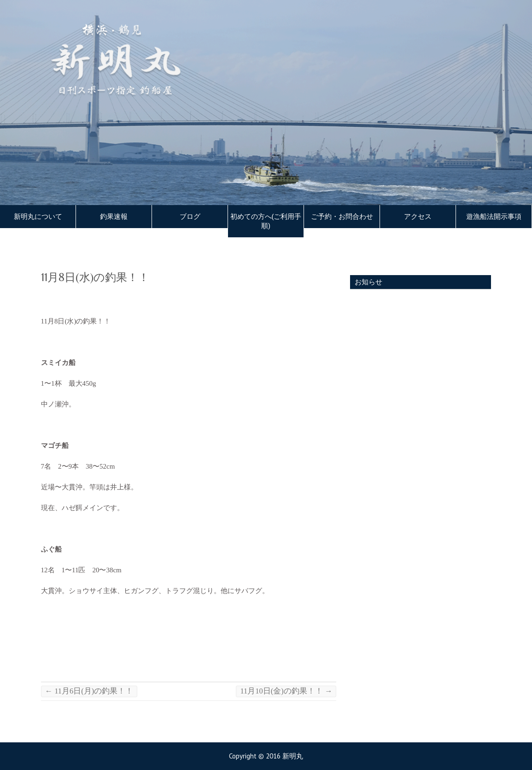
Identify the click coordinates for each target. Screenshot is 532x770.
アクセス (418, 217)
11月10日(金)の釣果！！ (286, 691)
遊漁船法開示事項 (494, 217)
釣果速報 (114, 217)
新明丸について (38, 217)
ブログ (190, 217)
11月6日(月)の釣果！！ (89, 691)
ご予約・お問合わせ (342, 217)
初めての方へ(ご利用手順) (266, 221)
